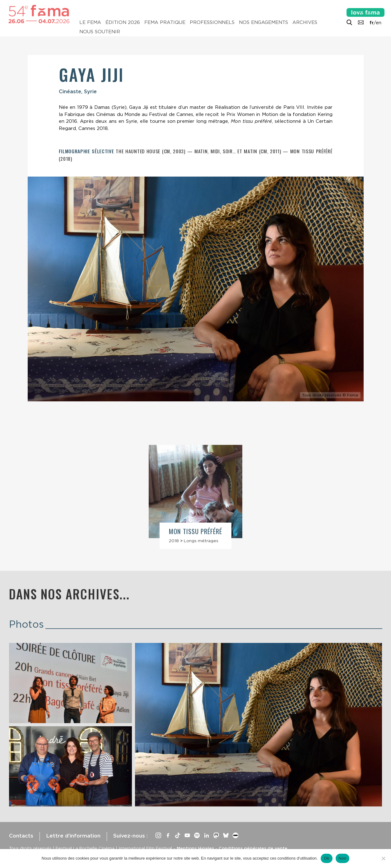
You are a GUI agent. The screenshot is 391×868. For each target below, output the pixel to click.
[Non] (383, 858)
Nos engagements (263, 22)
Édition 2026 (123, 22)
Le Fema (90, 22)
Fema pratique (165, 22)
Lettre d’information (73, 836)
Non (343, 858)
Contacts (21, 836)
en (379, 23)
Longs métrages (201, 541)
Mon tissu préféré (196, 531)
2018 (174, 541)
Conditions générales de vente (253, 848)
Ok (326, 858)
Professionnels (212, 22)
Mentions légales (195, 848)
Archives (305, 22)
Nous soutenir (100, 32)
